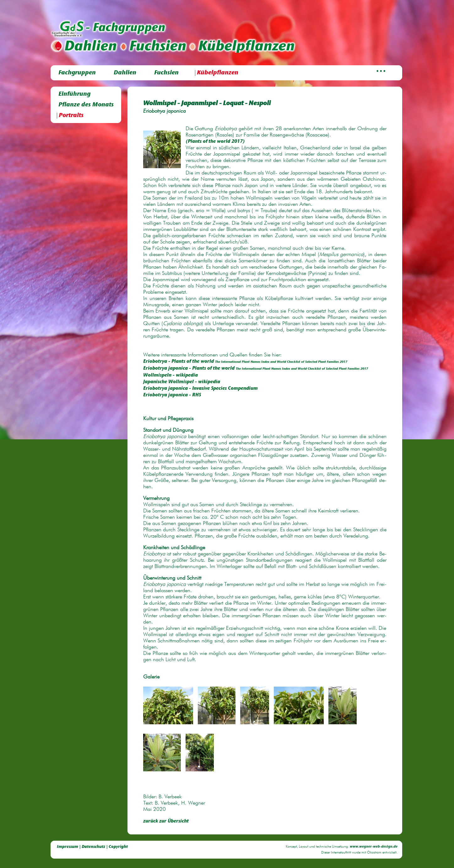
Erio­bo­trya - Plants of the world (245, 362)
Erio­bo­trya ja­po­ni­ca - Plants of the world (256, 369)
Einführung (74, 94)
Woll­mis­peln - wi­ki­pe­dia (170, 375)
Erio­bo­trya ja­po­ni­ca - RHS (172, 395)
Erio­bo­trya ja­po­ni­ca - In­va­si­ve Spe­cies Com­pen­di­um (200, 389)
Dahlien (125, 73)
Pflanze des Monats (86, 105)
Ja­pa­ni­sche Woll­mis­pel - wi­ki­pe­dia (182, 382)
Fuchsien (166, 73)
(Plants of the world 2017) (215, 142)
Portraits (71, 116)
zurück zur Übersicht (166, 821)
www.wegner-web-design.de (374, 847)
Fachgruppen (77, 73)
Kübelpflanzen (218, 73)
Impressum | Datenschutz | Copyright (92, 847)
